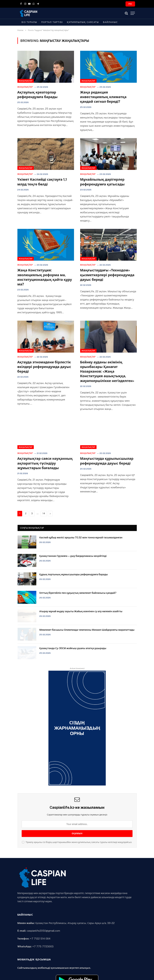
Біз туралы (29, 22)
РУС (130, 4)
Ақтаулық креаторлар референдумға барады (38, 95)
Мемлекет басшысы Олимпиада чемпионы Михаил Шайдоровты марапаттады (87, 630)
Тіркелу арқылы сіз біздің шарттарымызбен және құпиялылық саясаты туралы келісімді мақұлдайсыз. (77, 842)
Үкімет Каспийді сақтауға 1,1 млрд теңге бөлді (42, 182)
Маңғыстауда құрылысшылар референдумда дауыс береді (107, 461)
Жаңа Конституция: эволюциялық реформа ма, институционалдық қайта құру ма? (45, 277)
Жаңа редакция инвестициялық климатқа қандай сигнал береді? (103, 97)
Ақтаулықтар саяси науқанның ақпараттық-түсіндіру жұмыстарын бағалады (45, 463)
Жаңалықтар (26, 81)
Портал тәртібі (52, 22)
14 (44, 514)
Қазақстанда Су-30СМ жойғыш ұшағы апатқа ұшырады (73, 648)
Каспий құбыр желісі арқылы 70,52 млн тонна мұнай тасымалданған (81, 538)
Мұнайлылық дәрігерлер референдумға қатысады (102, 182)
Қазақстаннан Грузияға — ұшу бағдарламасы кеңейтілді (73, 556)
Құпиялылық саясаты (83, 22)
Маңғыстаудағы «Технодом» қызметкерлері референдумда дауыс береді (107, 275)
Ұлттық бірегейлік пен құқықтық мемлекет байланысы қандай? (78, 593)
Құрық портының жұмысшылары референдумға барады (74, 574)
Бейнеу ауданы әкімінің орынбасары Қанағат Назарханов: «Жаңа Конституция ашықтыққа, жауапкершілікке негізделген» (107, 371)
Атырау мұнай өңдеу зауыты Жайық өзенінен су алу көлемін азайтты (81, 611)
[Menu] (133, 13)
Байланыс (110, 22)
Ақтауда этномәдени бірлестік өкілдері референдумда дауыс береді (44, 367)
